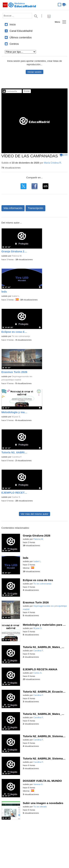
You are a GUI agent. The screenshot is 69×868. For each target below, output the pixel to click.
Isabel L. (16, 296)
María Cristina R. (53, 163)
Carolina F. (17, 457)
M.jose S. (16, 417)
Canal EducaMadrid (21, 31)
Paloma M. (17, 256)
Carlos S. (16, 497)
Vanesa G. (38, 784)
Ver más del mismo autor (34, 514)
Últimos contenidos (21, 37)
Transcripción (35, 208)
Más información (13, 208)
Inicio (13, 24)
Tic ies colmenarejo (21, 336)
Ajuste (64, 155)
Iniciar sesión (34, 72)
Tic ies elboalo (40, 807)
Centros (14, 44)
